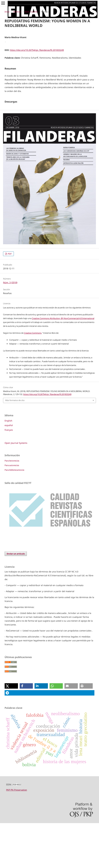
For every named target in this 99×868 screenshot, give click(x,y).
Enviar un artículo (16, 599)
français (9, 475)
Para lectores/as (12, 506)
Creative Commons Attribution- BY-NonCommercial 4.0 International (63, 363)
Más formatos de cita (15, 445)
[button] (11, 731)
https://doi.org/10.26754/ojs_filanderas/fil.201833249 (37, 50)
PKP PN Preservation (17, 835)
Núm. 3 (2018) (31, 12)
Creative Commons (33, 378)
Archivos (17, 12)
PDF (10, 299)
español (9, 470)
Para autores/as (12, 510)
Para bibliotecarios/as (14, 515)
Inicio (7, 12)
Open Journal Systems (16, 488)
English (8, 466)
